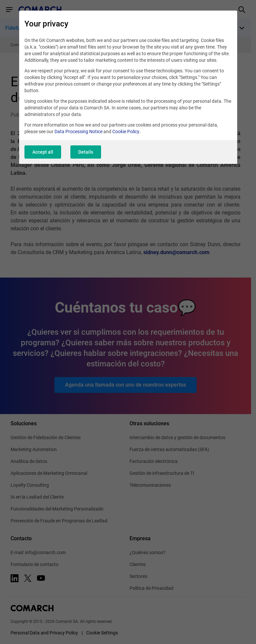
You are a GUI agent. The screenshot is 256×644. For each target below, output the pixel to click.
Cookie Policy (126, 132)
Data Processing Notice (78, 132)
